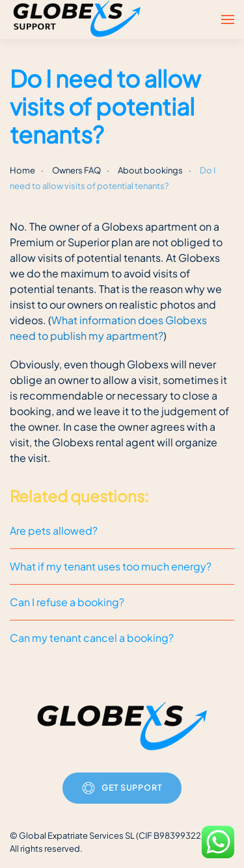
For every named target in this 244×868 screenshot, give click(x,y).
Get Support (122, 788)
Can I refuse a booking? (67, 602)
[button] (228, 19)
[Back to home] (79, 19)
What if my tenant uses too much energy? (111, 566)
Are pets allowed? (54, 530)
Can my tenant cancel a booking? (92, 638)
